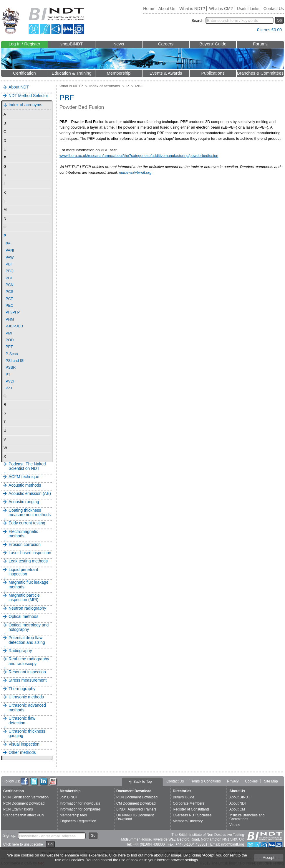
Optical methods (23, 617)
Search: (198, 20)
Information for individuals (80, 803)
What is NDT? (192, 9)
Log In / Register (24, 44)
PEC (9, 306)
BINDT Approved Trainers (136, 809)
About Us (167, 9)
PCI (9, 278)
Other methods (22, 753)
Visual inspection (24, 744)
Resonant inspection (27, 672)
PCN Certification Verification (26, 797)
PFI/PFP (13, 312)
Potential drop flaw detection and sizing (27, 640)
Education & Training (71, 73)
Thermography (22, 689)
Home (149, 9)
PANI (10, 250)
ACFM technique (24, 477)
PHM (10, 319)
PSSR (11, 367)
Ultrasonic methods (26, 697)
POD (10, 340)
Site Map (271, 781)
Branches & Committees (260, 73)
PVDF (11, 381)
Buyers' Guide (213, 44)
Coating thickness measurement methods (30, 513)
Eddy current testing (27, 523)
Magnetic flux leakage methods (28, 585)
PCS (9, 292)
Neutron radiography (27, 608)
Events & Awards (166, 73)
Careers (166, 44)
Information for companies (80, 809)
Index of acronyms (25, 105)
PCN (10, 285)
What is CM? (221, 9)
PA (8, 244)
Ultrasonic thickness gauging (27, 734)
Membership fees (73, 815)
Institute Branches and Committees (247, 817)
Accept (269, 858)
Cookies (251, 781)
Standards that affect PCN (24, 815)
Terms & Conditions (206, 781)
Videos (235, 825)
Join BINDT (69, 797)
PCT (9, 299)
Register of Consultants (191, 809)
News (119, 44)
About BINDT (240, 797)
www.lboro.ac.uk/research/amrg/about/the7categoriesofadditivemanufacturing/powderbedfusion (139, 156)
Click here (118, 855)
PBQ (10, 271)
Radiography (20, 651)
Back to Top (142, 782)
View (250, 31)
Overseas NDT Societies (192, 815)
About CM (237, 809)
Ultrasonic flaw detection (22, 721)
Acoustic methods (25, 485)
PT (8, 375)
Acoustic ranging (24, 502)
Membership (119, 73)
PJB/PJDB (14, 326)
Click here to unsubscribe (23, 844)
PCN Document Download (24, 803)
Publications (213, 73)
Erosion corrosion (25, 545)
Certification (24, 73)
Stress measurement (28, 680)
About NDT (19, 87)
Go (279, 20)
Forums (260, 44)
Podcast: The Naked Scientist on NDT (27, 466)
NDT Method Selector (28, 96)
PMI (9, 333)
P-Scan (12, 354)
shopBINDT (72, 44)
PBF (9, 264)
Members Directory (188, 821)
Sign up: (10, 836)
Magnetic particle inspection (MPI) (24, 598)
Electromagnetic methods (23, 534)
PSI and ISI (15, 361)
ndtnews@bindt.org (135, 172)
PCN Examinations (18, 809)
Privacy (233, 781)
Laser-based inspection (30, 553)
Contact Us (274, 9)
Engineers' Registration (78, 821)
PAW (10, 257)
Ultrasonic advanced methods (27, 708)
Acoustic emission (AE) (30, 494)
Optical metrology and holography (29, 627)
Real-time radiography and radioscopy (29, 661)
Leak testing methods (28, 561)
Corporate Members (189, 803)
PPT (9, 347)
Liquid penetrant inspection (23, 572)
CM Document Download (136, 803)
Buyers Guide (184, 797)
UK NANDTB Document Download (135, 817)
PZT (9, 388)
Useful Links (248, 9)
